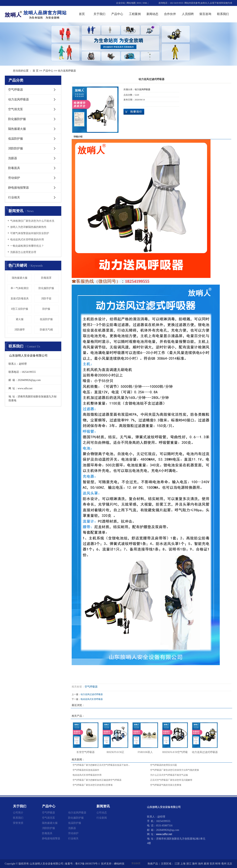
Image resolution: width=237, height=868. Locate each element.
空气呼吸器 (16, 90)
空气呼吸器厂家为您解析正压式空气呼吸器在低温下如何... (101, 765)
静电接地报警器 (19, 188)
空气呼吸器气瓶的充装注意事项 (166, 785)
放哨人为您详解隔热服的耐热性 (28, 227)
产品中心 (117, 14)
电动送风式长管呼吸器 (92, 699)
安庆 (212, 864)
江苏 (177, 864)
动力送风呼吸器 (67, 71)
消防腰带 (20, 330)
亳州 (224, 864)
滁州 (195, 864)
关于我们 (99, 14)
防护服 (46, 309)
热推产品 (153, 864)
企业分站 (121, 3)
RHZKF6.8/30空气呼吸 (175, 752)
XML (145, 3)
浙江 (189, 864)
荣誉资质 (18, 823)
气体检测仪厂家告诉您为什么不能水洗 (32, 221)
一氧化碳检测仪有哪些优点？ (27, 246)
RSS (139, 3)
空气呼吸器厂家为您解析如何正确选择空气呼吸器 (97, 780)
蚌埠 (218, 864)
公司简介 (18, 813)
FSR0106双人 (145, 752)
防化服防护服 (17, 119)
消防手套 (46, 299)
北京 (230, 864)
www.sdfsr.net (164, 834)
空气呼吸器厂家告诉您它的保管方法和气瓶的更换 (175, 770)
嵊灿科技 (119, 864)
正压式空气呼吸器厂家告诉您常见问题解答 (171, 780)
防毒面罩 (46, 278)
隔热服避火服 (17, 129)
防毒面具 (14, 168)
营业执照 (136, 863)
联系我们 (223, 14)
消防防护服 (16, 148)
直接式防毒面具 (20, 299)
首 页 (36, 71)
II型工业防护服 (20, 309)
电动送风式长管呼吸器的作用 (27, 240)
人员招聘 (188, 14)
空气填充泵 (16, 109)
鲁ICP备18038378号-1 (87, 864)
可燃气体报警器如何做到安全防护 (30, 233)
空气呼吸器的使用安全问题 (163, 765)
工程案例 (135, 14)
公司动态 (102, 813)
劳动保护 (14, 178)
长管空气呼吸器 (86, 752)
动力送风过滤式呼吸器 (92, 694)
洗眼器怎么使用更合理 (23, 252)
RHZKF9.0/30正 (115, 752)
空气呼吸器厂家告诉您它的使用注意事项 (93, 785)
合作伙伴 (170, 14)
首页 (82, 14)
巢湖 (206, 864)
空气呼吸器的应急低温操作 (86, 770)
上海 (183, 864)
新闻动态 (152, 14)
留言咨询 (205, 14)
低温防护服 (16, 139)
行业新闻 (102, 818)
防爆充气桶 (46, 330)
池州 (201, 864)
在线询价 (134, 112)
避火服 (20, 319)
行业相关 (14, 197)
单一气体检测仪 (20, 288)
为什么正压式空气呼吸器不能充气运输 (169, 775)
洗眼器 (13, 158)
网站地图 (131, 3)
